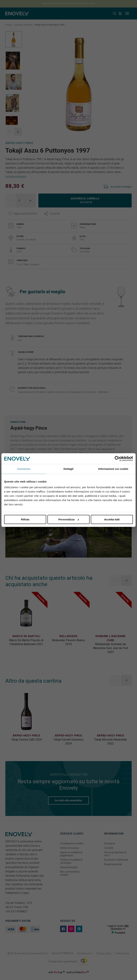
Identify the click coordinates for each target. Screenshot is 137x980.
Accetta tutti (112, 519)
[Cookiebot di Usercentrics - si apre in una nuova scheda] (117, 459)
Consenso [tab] (24, 469)
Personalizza (69, 519)
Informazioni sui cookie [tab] (113, 469)
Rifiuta (25, 519)
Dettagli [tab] (68, 469)
